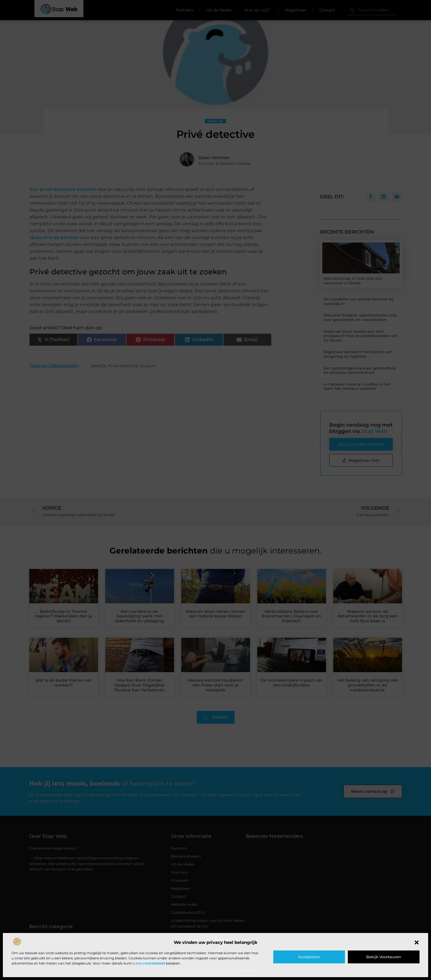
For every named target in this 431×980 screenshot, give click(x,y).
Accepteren (309, 957)
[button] (417, 942)
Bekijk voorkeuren (384, 957)
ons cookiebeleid (150, 963)
